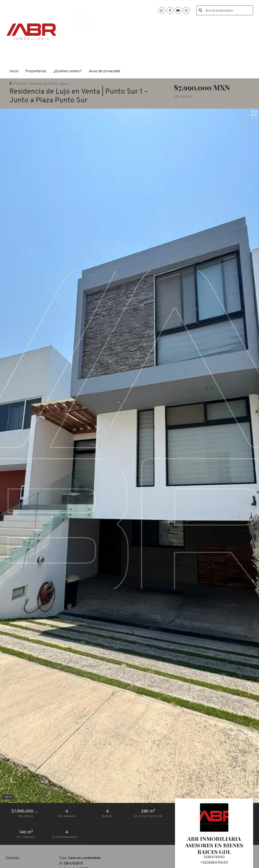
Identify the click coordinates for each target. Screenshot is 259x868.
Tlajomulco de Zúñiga (43, 84)
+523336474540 (214, 863)
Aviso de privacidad (104, 71)
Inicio (14, 71)
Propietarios (36, 71)
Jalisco (64, 84)
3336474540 (83, 18)
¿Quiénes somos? (67, 71)
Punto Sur (20, 84)
